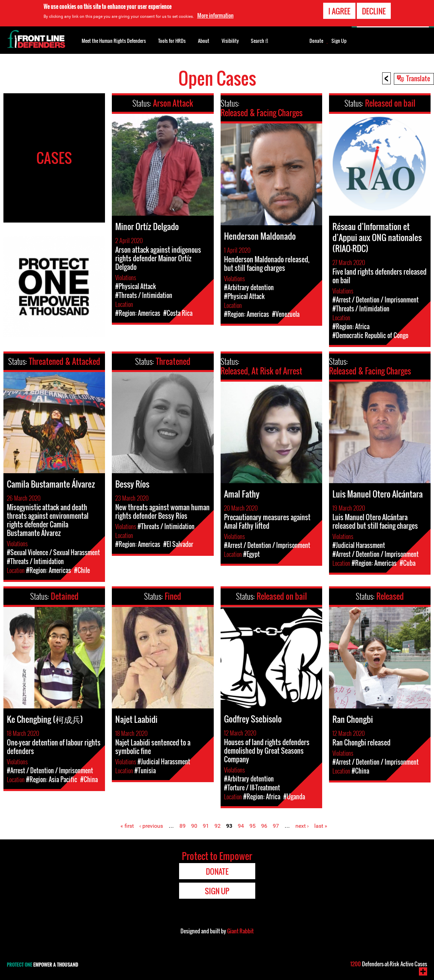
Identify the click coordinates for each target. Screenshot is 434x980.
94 (241, 826)
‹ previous (151, 826)
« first (127, 826)
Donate (316, 41)
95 (253, 826)
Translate (418, 78)
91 (206, 826)
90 (194, 826)
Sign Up (339, 41)
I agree (339, 11)
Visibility (230, 41)
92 (218, 826)
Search (260, 40)
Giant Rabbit (240, 931)
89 (183, 826)
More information (215, 15)
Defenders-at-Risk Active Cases (389, 964)
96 (264, 826)
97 (276, 826)
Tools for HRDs (172, 41)
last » (321, 826)
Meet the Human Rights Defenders (114, 41)
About (204, 41)
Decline (374, 11)
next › (302, 826)
